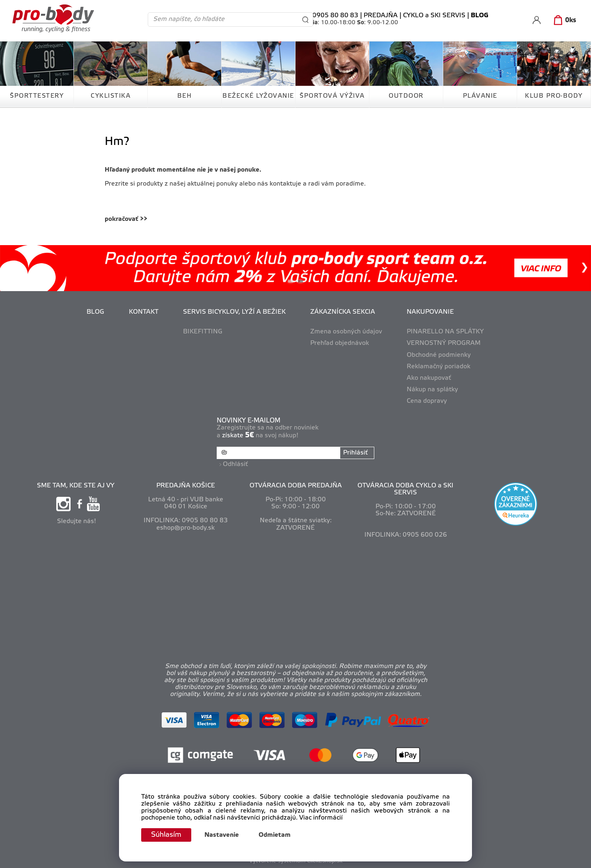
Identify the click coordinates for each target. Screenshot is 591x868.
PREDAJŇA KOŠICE (186, 485)
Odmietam (276, 835)
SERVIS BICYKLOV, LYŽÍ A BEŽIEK (234, 312)
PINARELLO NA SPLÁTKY (445, 332)
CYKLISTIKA (111, 96)
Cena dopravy (427, 401)
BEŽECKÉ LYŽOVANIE (258, 96)
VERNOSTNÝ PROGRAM (444, 343)
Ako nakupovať (429, 378)
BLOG (95, 312)
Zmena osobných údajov (346, 332)
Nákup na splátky (432, 390)
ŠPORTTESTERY (37, 96)
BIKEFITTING (203, 332)
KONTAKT (144, 312)
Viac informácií (321, 818)
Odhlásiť (236, 464)
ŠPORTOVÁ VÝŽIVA (332, 96)
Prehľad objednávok (340, 343)
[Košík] (563, 21)
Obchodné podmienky (439, 355)
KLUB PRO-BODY (554, 96)
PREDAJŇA (381, 16)
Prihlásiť (355, 453)
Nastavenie (223, 835)
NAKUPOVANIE (430, 312)
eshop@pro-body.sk (186, 527)
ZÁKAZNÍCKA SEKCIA (343, 312)
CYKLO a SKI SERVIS (434, 16)
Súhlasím (167, 835)
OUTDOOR (406, 96)
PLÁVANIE (480, 96)
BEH (185, 96)
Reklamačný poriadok (439, 367)
